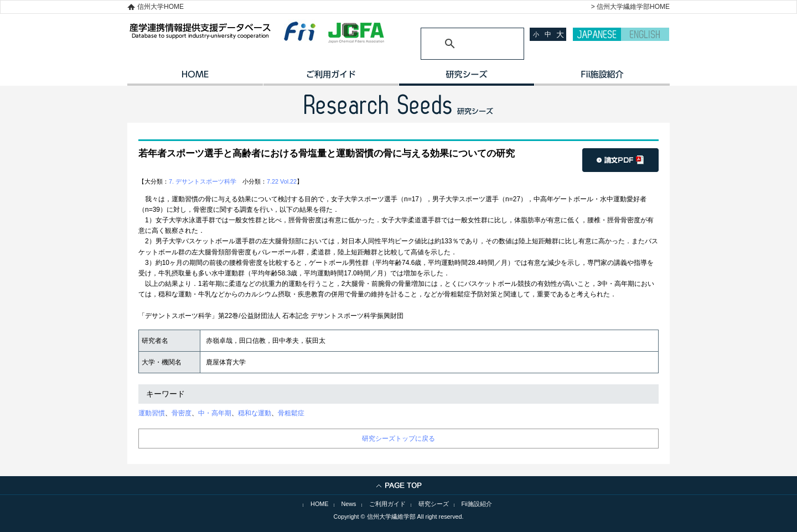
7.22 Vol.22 (282, 181)
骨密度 (182, 413)
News (349, 504)
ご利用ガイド (331, 78)
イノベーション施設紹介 (602, 78)
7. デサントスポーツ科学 (203, 181)
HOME (195, 78)
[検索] (459, 44)
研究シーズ (466, 78)
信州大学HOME (161, 7)
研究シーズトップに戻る (398, 439)
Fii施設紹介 (477, 504)
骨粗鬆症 (291, 413)
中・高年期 (215, 413)
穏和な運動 (255, 413)
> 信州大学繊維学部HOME (630, 7)
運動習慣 (152, 413)
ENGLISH (645, 34)
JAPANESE (597, 34)
